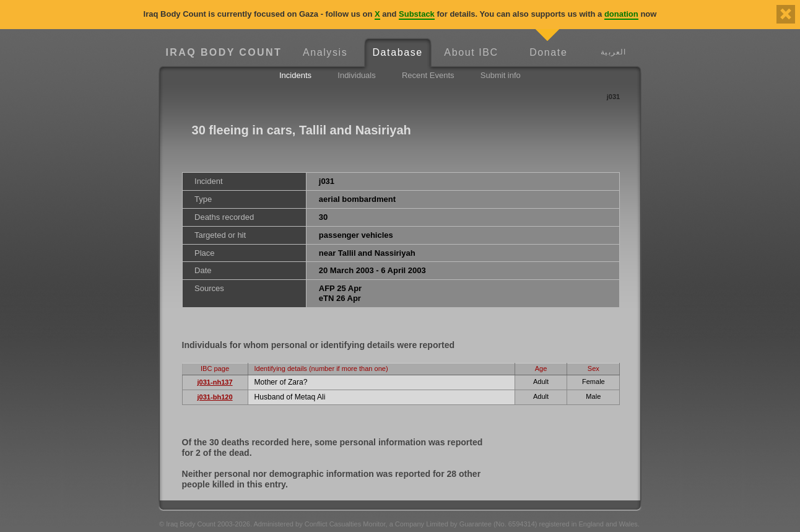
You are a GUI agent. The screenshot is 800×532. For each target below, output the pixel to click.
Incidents (295, 75)
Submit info (501, 75)
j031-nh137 (215, 382)
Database (397, 52)
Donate (548, 52)
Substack (417, 14)
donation (621, 14)
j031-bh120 (215, 397)
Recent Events (428, 75)
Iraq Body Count (224, 52)
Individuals (356, 75)
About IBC (471, 52)
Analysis (325, 52)
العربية (613, 52)
